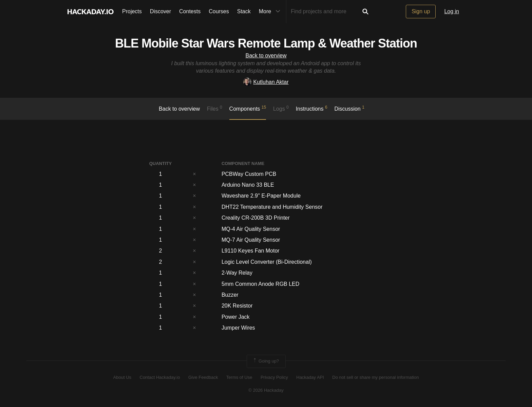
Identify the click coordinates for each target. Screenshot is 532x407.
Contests (190, 11)
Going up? (266, 361)
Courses (219, 11)
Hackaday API (310, 377)
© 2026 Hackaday (266, 390)
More (271, 12)
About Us (122, 377)
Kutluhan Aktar (266, 82)
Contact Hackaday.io (160, 377)
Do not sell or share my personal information (375, 377)
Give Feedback (203, 377)
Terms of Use (239, 377)
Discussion (349, 108)
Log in (452, 11)
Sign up (421, 11)
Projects (132, 11)
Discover (160, 11)
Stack (244, 11)
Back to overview (266, 55)
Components (248, 108)
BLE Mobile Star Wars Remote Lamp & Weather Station (266, 43)
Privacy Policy (274, 377)
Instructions (312, 108)
